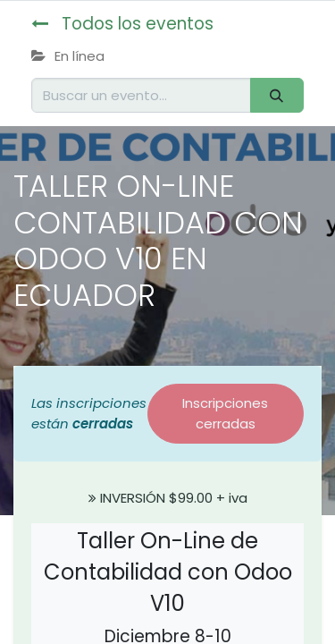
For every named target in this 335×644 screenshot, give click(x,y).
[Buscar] (277, 95)
